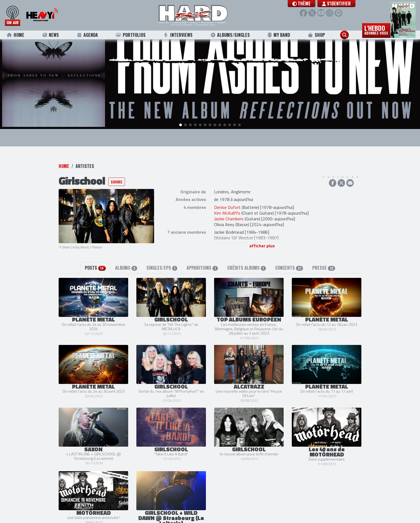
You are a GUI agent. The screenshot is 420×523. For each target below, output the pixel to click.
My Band (279, 35)
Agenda (87, 35)
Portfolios (131, 35)
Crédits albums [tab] (247, 257)
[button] (301, 4)
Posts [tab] (95, 257)
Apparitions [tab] (202, 257)
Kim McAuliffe (227, 203)
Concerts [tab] (289, 257)
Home (15, 35)
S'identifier (336, 4)
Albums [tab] (126, 257)
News (50, 35)
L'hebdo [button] (376, 29)
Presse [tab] (324, 257)
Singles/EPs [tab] (162, 257)
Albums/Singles (230, 35)
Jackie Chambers (229, 208)
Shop (316, 35)
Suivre (117, 171)
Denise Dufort (227, 197)
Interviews (178, 35)
